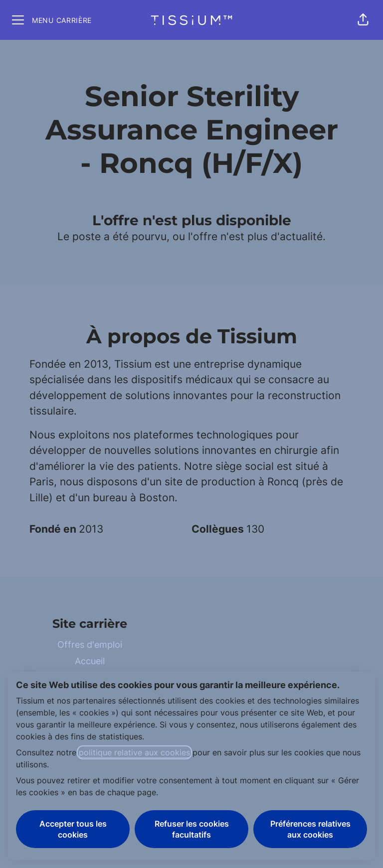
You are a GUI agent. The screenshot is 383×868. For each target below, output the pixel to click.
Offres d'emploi (90, 645)
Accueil (90, 661)
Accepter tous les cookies (73, 829)
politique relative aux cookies (134, 752)
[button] (363, 20)
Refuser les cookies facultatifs (192, 829)
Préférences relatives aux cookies (310, 829)
